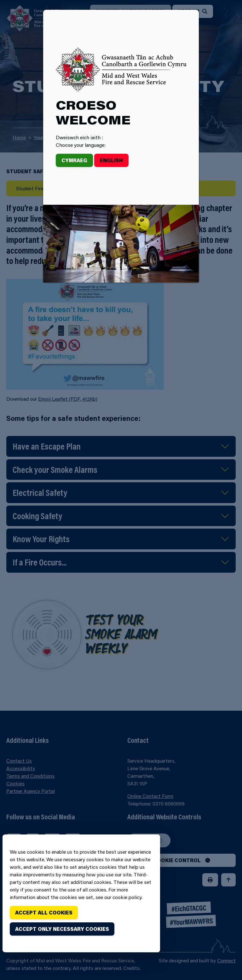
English (111, 160)
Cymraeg (74, 160)
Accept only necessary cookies (62, 929)
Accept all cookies (44, 912)
